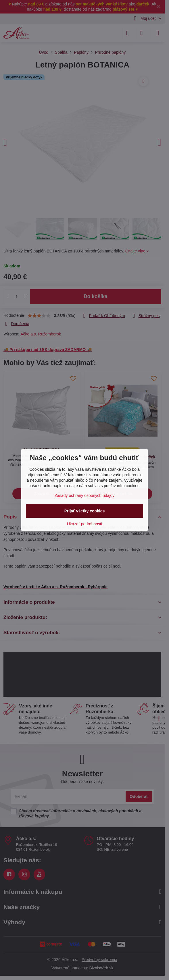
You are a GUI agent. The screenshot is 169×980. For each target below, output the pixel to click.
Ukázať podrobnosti (84, 524)
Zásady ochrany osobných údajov (85, 495)
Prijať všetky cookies (85, 511)
